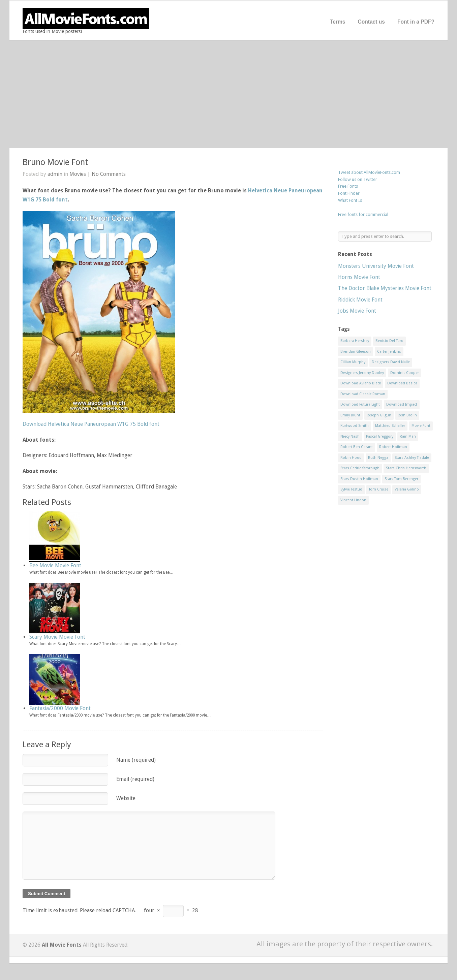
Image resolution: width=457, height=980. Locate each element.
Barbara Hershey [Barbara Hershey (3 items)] (355, 341)
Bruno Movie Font (55, 162)
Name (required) (136, 760)
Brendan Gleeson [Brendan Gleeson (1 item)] (356, 352)
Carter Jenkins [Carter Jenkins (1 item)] (389, 352)
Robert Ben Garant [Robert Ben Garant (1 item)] (357, 447)
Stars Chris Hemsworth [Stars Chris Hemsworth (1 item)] (406, 468)
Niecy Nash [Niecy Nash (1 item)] (350, 436)
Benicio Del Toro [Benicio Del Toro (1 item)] (389, 341)
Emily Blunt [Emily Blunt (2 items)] (350, 415)
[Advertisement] (228, 94)
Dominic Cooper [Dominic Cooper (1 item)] (405, 373)
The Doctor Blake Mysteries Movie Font (385, 288)
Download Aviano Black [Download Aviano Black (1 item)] (361, 383)
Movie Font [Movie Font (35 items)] (421, 426)
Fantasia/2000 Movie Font (60, 708)
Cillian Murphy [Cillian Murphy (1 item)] (353, 362)
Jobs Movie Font (357, 311)
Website (126, 798)
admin (55, 174)
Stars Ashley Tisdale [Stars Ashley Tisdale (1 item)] (412, 458)
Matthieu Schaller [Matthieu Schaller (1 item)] (390, 426)
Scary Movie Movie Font (57, 637)
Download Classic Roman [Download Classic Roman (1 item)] (363, 394)
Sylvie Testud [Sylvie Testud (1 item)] (351, 489)
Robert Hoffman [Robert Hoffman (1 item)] (393, 447)
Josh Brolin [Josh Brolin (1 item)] (407, 415)
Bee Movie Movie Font (55, 565)
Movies (78, 174)
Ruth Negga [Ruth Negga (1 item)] (378, 458)
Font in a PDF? (416, 22)
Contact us (371, 22)
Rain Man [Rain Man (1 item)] (408, 436)
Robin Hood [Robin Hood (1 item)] (351, 458)
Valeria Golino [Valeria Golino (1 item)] (407, 489)
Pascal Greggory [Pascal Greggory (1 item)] (380, 436)
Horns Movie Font (359, 277)
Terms (338, 22)
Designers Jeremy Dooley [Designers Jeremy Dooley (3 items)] (362, 373)
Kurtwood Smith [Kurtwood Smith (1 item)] (355, 426)
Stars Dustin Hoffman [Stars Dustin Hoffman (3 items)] (359, 479)
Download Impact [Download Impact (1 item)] (402, 404)
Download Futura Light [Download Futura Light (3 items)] (360, 404)
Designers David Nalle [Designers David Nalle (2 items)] (391, 362)
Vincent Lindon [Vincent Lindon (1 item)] (353, 500)
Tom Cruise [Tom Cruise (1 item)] (378, 489)
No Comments (109, 174)
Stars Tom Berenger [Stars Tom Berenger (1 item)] (401, 479)
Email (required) (135, 779)
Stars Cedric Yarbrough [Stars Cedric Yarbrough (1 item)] (360, 468)
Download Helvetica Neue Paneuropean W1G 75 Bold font (91, 424)
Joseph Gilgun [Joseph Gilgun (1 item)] (379, 415)
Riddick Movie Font (360, 300)
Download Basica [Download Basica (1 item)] (402, 383)
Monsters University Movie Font (376, 266)
